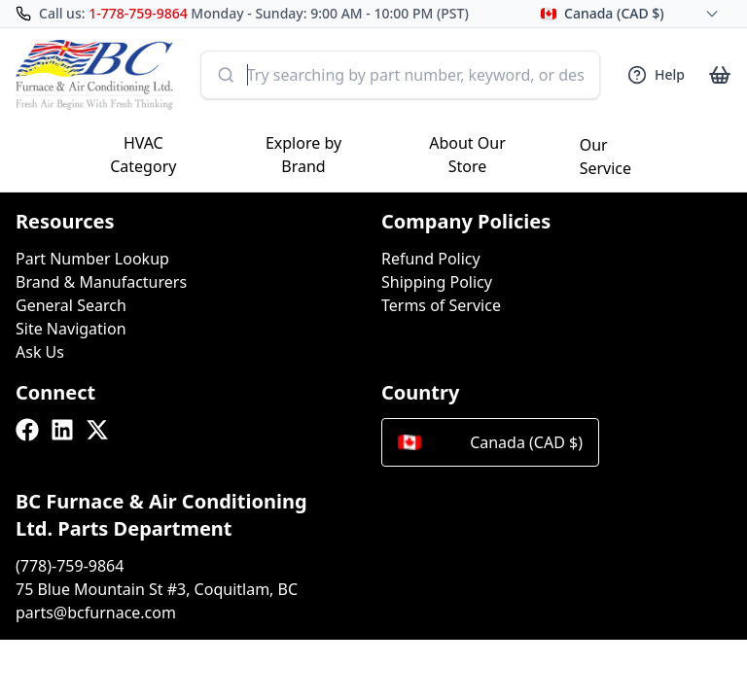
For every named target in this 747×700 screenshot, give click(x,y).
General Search (71, 305)
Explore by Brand (303, 155)
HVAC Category (143, 155)
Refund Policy (431, 259)
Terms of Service (441, 305)
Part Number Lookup (92, 259)
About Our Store (467, 155)
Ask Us (40, 352)
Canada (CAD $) (490, 442)
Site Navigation (71, 329)
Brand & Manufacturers (101, 282)
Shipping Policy (437, 282)
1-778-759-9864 (138, 13)
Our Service (605, 157)
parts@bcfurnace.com (96, 612)
